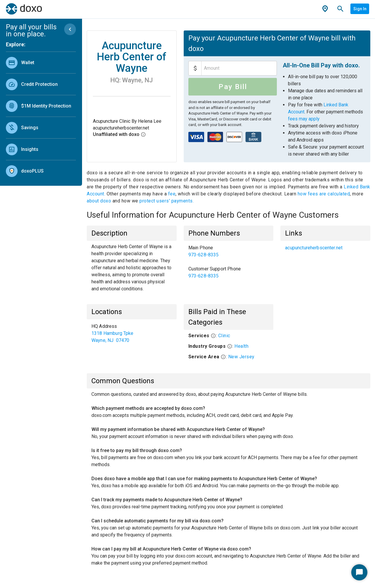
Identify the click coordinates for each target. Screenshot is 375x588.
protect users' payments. (167, 201)
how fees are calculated (324, 194)
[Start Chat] (359, 572)
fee (172, 194)
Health (241, 346)
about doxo (100, 201)
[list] (41, 115)
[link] (41, 63)
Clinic (224, 336)
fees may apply (304, 119)
